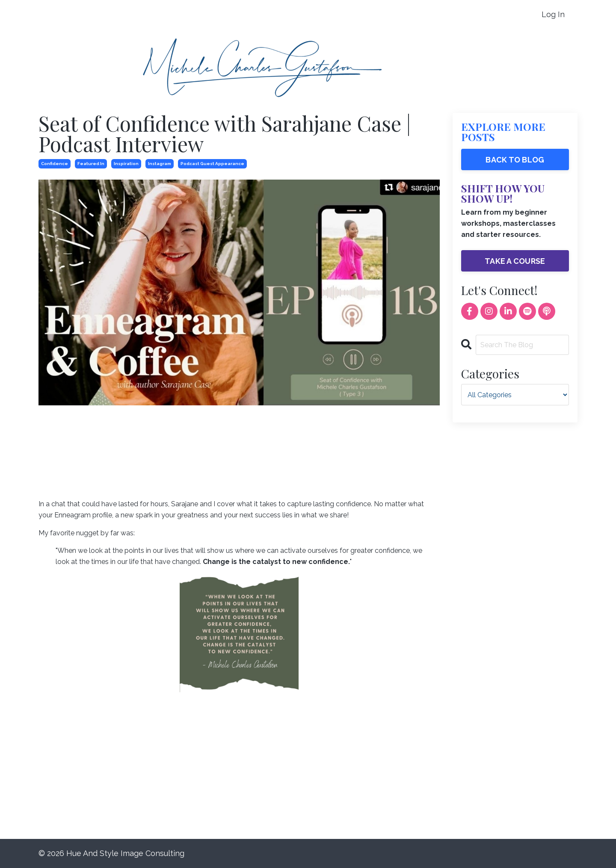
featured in (91, 164)
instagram (160, 164)
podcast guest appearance (212, 164)
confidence (55, 164)
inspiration (126, 164)
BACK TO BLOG (515, 160)
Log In (553, 14)
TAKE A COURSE (515, 261)
